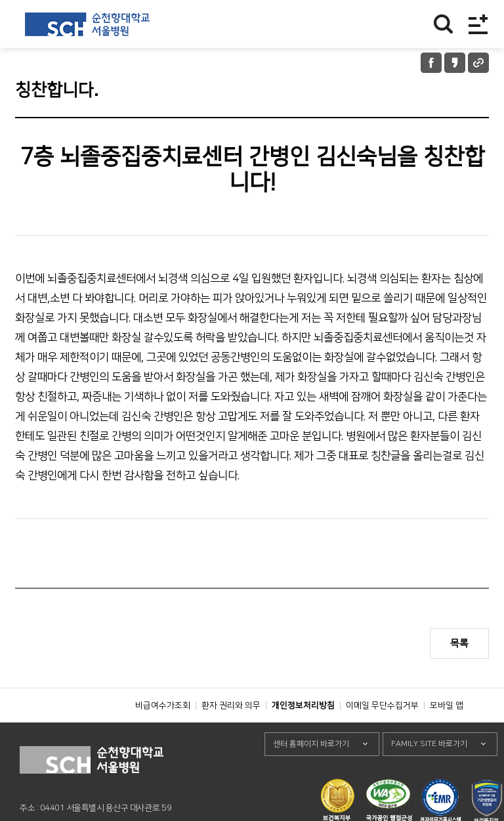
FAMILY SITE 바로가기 (429, 773)
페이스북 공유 (431, 63)
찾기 (443, 24)
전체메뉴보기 (478, 24)
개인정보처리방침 (303, 735)
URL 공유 (478, 63)
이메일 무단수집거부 (382, 735)
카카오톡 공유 (455, 63)
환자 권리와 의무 (231, 735)
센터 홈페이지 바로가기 (311, 773)
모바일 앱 (447, 735)
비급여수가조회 (163, 735)
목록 (459, 643)
